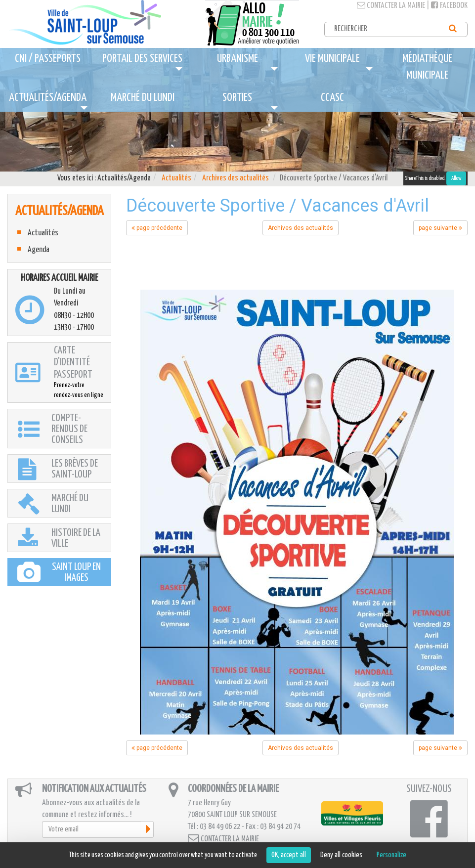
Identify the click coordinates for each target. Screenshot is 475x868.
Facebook (449, 6)
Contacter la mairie (391, 6)
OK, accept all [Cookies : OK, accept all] (289, 855)
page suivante (440, 228)
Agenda (39, 250)
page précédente (157, 228)
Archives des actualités (236, 178)
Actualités (176, 178)
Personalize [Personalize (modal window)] (391, 855)
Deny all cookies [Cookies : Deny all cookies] (341, 855)
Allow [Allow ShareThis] (456, 178)
